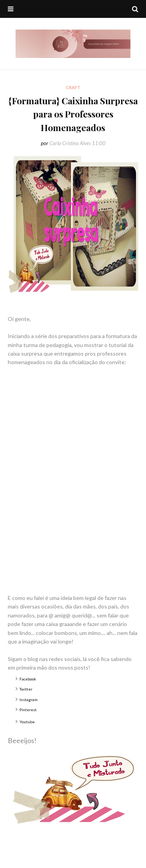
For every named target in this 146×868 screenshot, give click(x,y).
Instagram (29, 700)
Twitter (26, 689)
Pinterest (28, 710)
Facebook (28, 679)
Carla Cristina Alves (70, 143)
